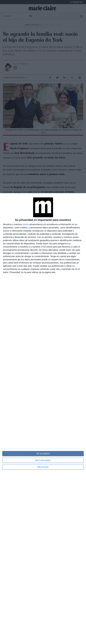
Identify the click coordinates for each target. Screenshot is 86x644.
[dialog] (43, 419)
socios (26, 224)
